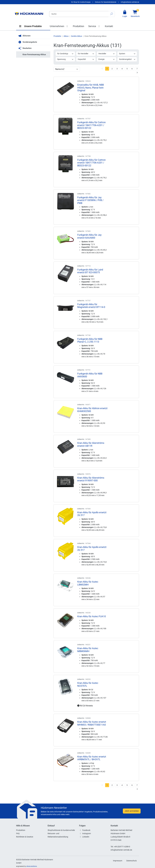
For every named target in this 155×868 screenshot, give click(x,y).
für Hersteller (86, 54)
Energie (107, 59)
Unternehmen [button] (59, 26)
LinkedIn (86, 837)
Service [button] (94, 26)
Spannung (65, 59)
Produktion (78, 26)
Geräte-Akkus (77, 36)
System (127, 54)
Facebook (86, 830)
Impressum (118, 861)
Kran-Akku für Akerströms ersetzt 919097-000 (91, 479)
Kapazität (86, 59)
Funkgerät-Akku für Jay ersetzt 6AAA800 (89, 236)
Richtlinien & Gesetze (25, 837)
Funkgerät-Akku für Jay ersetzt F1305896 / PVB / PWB (90, 200)
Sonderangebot (127, 59)
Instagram (87, 833)
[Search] (79, 14)
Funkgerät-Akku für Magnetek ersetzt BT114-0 (91, 306)
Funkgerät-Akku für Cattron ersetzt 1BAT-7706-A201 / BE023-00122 (91, 125)
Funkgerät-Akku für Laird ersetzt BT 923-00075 (90, 271)
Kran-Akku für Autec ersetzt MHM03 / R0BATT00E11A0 (92, 723)
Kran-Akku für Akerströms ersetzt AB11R (91, 444)
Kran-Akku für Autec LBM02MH (88, 583)
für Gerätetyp (65, 54)
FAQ (18, 833)
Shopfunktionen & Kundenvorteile (61, 830)
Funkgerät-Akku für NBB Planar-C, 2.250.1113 (90, 340)
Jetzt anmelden (132, 811)
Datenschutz (132, 861)
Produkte (57, 36)
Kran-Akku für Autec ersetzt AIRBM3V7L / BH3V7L (92, 758)
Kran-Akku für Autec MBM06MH (88, 650)
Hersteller (107, 54)
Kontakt (109, 26)
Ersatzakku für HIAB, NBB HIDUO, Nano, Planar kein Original (91, 88)
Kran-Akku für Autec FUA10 (92, 616)
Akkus (66, 36)
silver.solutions (32, 866)
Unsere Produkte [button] (30, 26)
